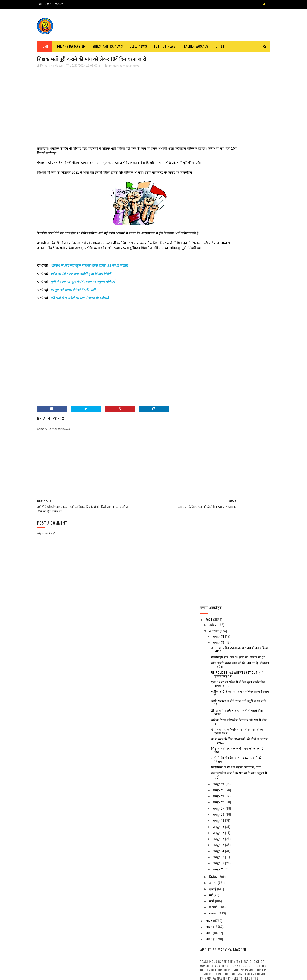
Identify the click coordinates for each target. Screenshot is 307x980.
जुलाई (213, 339)
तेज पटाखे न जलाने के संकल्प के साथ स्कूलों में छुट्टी (239, 225)
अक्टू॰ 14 (219, 301)
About (48, 4)
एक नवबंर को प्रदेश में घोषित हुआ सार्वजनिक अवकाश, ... (238, 134)
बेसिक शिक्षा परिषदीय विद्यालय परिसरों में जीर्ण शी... (239, 172)
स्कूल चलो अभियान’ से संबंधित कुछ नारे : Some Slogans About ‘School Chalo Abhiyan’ (85, 872)
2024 (209, 70)
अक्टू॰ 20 (219, 265)
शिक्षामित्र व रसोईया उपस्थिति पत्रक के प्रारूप (165, 929)
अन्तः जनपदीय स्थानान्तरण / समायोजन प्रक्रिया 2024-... (240, 99)
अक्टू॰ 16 (219, 289)
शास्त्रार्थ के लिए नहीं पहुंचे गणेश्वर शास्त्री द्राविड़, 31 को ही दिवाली (89, 281)
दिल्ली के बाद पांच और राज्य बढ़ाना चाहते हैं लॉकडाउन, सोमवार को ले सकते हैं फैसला (247, 829)
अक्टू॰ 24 (219, 258)
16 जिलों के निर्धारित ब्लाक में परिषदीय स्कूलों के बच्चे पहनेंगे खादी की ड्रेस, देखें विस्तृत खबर (245, 655)
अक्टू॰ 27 (219, 240)
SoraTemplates (57, 975)
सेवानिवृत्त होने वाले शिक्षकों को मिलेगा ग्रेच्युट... (240, 107)
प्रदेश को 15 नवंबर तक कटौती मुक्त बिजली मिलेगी (81, 289)
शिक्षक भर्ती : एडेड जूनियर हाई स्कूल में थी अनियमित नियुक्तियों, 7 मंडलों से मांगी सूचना (86, 912)
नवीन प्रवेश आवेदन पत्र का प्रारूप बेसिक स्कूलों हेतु (83, 929)
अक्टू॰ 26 (219, 246)
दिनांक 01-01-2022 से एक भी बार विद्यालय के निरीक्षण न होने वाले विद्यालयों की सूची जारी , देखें (247, 810)
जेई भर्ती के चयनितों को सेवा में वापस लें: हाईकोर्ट (80, 313)
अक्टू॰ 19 (219, 271)
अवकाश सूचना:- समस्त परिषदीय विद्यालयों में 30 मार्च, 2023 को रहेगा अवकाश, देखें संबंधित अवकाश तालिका (246, 697)
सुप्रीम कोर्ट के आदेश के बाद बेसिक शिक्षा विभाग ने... (240, 143)
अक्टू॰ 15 (219, 295)
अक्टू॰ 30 (219, 92)
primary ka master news (124, 66)
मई (211, 345)
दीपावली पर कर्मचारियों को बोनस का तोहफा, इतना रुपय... (238, 181)
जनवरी (214, 363)
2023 (209, 371)
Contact (59, 4)
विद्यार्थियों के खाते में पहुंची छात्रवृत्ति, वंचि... (237, 217)
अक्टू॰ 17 (219, 283)
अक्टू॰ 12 (219, 313)
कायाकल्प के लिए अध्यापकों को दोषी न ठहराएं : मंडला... (240, 191)
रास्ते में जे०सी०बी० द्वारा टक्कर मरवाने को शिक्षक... (237, 210)
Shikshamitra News (108, 46)
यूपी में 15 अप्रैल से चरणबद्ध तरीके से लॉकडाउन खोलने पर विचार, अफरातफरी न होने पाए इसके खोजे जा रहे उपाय (247, 740)
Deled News (138, 46)
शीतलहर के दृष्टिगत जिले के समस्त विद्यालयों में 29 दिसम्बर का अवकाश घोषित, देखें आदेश (247, 790)
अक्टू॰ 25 (219, 252)
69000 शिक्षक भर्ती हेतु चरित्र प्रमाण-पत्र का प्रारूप (165, 870)
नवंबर (213, 75)
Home (40, 4)
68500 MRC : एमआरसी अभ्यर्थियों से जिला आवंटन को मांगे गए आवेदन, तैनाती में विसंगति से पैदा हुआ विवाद (86, 892)
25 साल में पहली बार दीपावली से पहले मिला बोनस (238, 162)
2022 (209, 377)
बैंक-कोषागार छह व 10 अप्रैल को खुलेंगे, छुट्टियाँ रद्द (246, 672)
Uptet (220, 46)
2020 (209, 389)
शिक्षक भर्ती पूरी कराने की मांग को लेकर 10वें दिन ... (238, 200)
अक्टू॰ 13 (219, 307)
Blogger (89, 975)
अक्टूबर (214, 81)
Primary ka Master (70, 46)
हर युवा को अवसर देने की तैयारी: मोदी (73, 305)
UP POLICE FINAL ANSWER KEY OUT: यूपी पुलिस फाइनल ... (237, 124)
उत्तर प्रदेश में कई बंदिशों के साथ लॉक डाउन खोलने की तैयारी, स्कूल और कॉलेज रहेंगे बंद (247, 636)
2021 (209, 383)
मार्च (212, 351)
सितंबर (214, 327)
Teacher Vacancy (195, 46)
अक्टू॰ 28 (219, 234)
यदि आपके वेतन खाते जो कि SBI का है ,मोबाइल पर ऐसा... (240, 115)
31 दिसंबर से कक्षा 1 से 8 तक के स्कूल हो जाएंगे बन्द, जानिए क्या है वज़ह (246, 718)
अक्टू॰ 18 (219, 277)
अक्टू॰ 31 (219, 86)
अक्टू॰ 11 (219, 319)
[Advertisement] (115, 102)
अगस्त (213, 333)
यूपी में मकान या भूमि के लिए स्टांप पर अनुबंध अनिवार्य (83, 297)
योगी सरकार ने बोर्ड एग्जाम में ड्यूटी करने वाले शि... (239, 153)
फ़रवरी (214, 357)
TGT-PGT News (164, 46)
